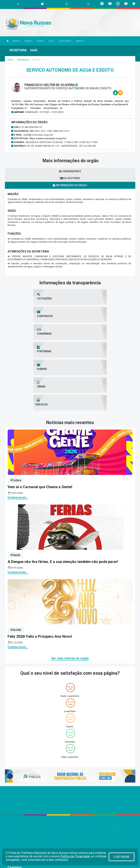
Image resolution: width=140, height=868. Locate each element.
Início (11, 60)
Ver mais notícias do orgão (70, 605)
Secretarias (41, 41)
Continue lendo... (18, 444)
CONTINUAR (122, 857)
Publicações (80, 41)
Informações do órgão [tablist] (70, 185)
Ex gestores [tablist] (70, 178)
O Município (29, 41)
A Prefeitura (16, 41)
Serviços (52, 41)
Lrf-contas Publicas (65, 41)
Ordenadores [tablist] (70, 171)
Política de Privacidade (75, 856)
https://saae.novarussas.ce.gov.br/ (48, 138)
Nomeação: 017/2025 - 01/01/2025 (44, 112)
